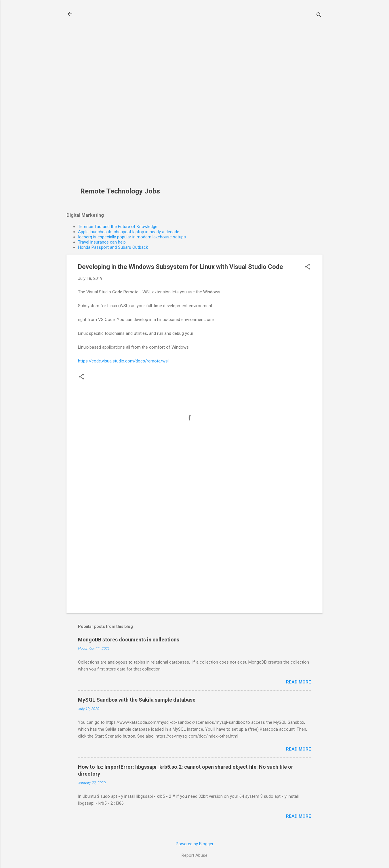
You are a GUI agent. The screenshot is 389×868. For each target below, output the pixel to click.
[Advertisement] (122, 97)
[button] (308, 267)
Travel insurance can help (102, 242)
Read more (299, 682)
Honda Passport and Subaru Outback (113, 247)
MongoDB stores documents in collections (129, 640)
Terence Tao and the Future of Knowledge (118, 227)
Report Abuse (194, 855)
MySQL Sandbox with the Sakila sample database (137, 700)
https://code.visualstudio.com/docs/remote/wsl (123, 361)
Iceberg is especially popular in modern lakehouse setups (132, 237)
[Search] (319, 16)
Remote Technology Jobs (120, 191)
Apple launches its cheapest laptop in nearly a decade (129, 232)
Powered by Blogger (195, 844)
